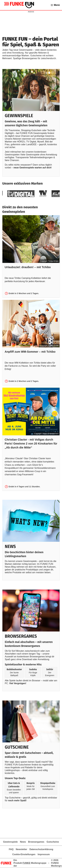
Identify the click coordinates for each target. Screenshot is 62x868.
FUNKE (26, 863)
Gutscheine (53, 842)
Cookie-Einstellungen (24, 854)
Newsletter (21, 849)
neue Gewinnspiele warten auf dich (32, 168)
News (23, 842)
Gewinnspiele (10, 842)
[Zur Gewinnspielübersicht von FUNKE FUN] (19, 5)
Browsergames (36, 842)
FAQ (11, 849)
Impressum (44, 854)
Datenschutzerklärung (41, 849)
